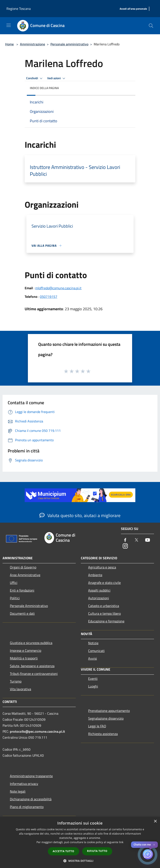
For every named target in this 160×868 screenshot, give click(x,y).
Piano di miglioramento (27, 807)
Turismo (16, 681)
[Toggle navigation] (9, 25)
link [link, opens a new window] (121, 842)
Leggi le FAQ (97, 726)
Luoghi (93, 686)
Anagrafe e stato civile (104, 583)
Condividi (35, 78)
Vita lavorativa (20, 689)
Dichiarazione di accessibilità (31, 799)
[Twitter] (136, 540)
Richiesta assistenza (103, 734)
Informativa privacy (24, 784)
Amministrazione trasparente (31, 776)
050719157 (49, 297)
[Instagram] (125, 546)
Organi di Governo (23, 567)
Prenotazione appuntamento (109, 711)
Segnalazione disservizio (106, 718)
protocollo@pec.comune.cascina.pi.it (37, 731)
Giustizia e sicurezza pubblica (31, 643)
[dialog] (80, 842)
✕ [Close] (154, 845)
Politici (15, 598)
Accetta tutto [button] (63, 851)
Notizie (93, 643)
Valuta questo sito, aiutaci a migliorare (80, 515)
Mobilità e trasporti (24, 658)
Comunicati (96, 651)
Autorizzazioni (99, 598)
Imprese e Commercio (26, 650)
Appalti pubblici (99, 590)
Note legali (18, 791)
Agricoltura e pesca (102, 567)
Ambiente (95, 575)
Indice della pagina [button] (44, 88)
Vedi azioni (57, 78)
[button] (80, 861)
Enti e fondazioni (22, 590)
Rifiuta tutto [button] (97, 851)
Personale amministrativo (69, 44)
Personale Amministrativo (29, 606)
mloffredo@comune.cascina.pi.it (58, 288)
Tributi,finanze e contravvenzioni (34, 674)
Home (9, 44)
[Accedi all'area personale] (133, 9)
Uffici (14, 583)
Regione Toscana (19, 9)
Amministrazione (32, 44)
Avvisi (93, 658)
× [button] (155, 821)
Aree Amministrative (25, 575)
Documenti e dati (22, 613)
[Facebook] (125, 540)
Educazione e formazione (106, 621)
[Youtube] (148, 540)
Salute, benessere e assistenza (32, 666)
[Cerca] (151, 26)
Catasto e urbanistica (104, 606)
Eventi (93, 679)
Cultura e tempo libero (104, 613)
